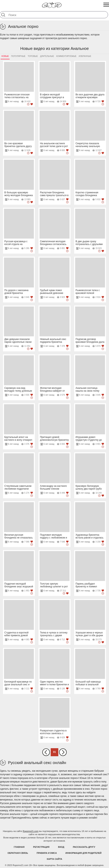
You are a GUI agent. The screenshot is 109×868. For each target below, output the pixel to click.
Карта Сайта (54, 859)
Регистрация (41, 847)
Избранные (85, 56)
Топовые (33, 56)
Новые (5, 56)
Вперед (63, 752)
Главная (19, 847)
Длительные (47, 56)
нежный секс (100, 774)
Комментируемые (66, 56)
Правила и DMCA (47, 853)
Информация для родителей (84, 853)
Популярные (18, 56)
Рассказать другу (84, 847)
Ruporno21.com (31, 831)
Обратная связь (18, 853)
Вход (61, 847)
